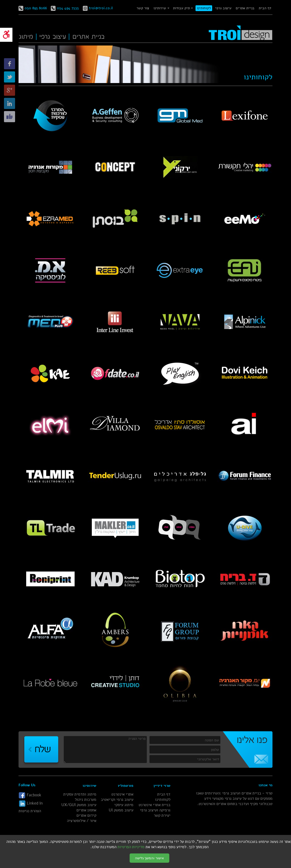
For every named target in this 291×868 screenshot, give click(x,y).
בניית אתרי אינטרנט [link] (154, 805)
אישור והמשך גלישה (149, 858)
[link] (6, 35)
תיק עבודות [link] (181, 8)
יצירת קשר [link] (162, 815)
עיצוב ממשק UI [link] (121, 810)
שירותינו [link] (160, 8)
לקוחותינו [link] (204, 8)
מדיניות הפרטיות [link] (131, 847)
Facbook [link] (30, 795)
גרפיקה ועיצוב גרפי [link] (155, 810)
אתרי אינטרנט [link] (122, 794)
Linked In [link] (31, 803)
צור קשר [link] (143, 8)
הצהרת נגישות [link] (30, 811)
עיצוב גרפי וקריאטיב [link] (117, 800)
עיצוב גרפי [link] (223, 8)
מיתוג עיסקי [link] (124, 805)
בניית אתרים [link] (245, 8)
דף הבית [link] (265, 8)
